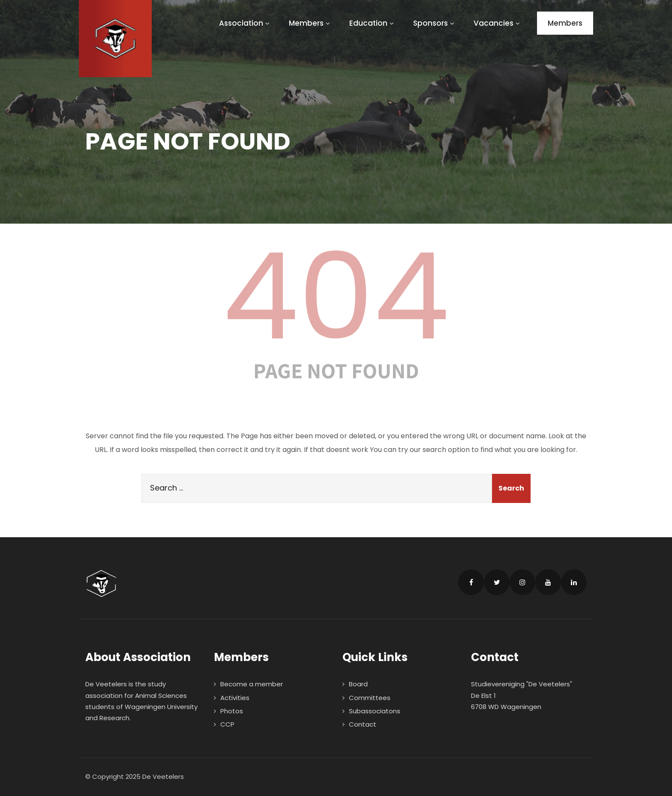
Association (245, 23)
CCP (227, 724)
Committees (370, 698)
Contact (363, 724)
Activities (235, 698)
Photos (232, 711)
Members (310, 23)
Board (358, 684)
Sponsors (435, 23)
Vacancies (498, 23)
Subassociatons (375, 711)
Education (373, 23)
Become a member (252, 684)
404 (336, 296)
